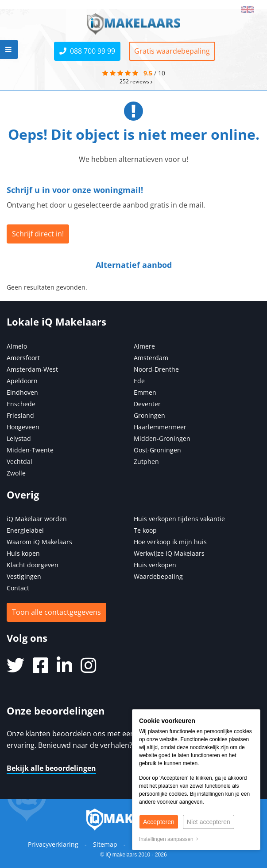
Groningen (149, 415)
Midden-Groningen (162, 438)
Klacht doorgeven (33, 565)
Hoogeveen (23, 427)
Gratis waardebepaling (172, 51)
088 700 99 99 (87, 51)
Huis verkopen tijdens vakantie (179, 519)
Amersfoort (23, 358)
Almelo (17, 346)
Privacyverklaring (53, 844)
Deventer (147, 404)
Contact (18, 588)
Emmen (145, 392)
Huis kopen (23, 553)
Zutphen (146, 461)
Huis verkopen (155, 565)
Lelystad (19, 438)
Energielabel (25, 530)
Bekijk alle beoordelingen (51, 768)
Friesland (20, 415)
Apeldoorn (22, 381)
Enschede (21, 404)
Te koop (145, 530)
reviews (136, 81)
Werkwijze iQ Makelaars (169, 553)
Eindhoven (22, 392)
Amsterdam (151, 358)
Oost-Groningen (157, 450)
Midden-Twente (30, 450)
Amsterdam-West (32, 369)
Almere (144, 346)
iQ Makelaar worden (37, 519)
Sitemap (105, 844)
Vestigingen (24, 576)
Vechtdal (19, 461)
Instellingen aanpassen (169, 839)
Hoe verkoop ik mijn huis (170, 542)
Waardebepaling (158, 576)
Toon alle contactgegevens (56, 612)
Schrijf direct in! (38, 234)
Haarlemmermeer (160, 427)
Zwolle (16, 473)
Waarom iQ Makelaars (39, 542)
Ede (139, 381)
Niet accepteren (209, 822)
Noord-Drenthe (156, 369)
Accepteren (159, 822)
